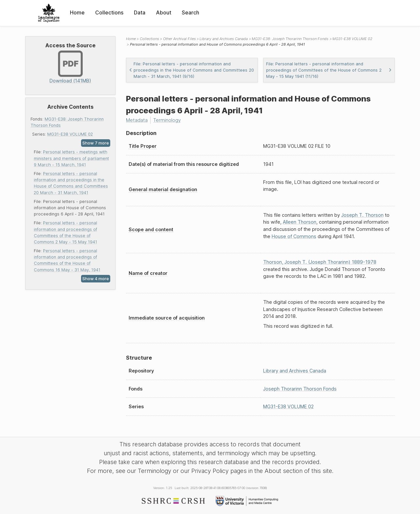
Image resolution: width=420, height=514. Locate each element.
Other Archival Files (179, 39)
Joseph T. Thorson (362, 215)
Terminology (167, 120)
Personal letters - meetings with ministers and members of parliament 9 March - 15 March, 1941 (71, 158)
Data (140, 12)
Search (190, 12)
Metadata (137, 120)
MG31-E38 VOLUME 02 (70, 134)
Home (77, 12)
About (164, 12)
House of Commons (294, 236)
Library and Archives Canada (224, 39)
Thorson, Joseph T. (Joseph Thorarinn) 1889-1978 (320, 262)
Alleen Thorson (300, 222)
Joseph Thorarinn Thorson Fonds (300, 389)
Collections (109, 12)
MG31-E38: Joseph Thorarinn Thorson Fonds (290, 39)
